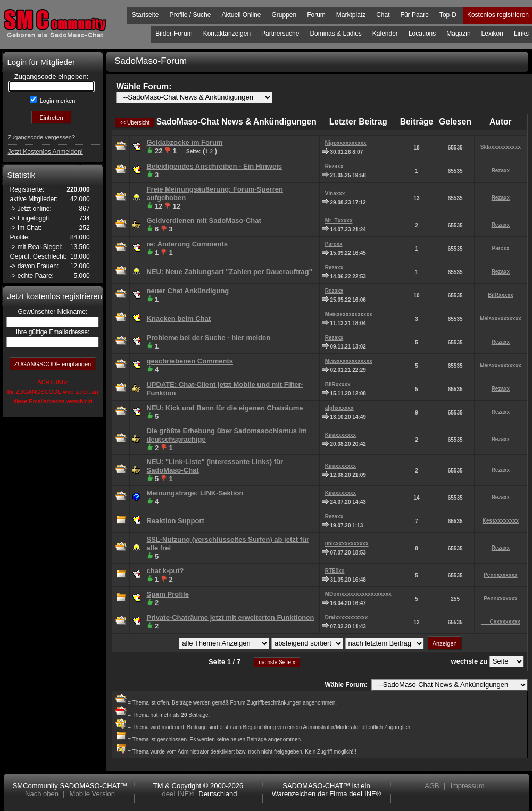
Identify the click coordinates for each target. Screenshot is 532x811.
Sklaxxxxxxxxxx (501, 147)
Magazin (458, 34)
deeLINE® (178, 794)
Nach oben (42, 794)
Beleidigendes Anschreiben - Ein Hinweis (215, 166)
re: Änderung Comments (187, 244)
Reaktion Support (176, 521)
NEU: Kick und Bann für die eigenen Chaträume (225, 408)
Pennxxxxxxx (500, 575)
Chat (383, 15)
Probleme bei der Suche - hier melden (209, 338)
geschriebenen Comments (190, 361)
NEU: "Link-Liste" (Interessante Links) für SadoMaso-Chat (215, 466)
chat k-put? (165, 571)
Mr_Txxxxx (339, 221)
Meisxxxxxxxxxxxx (349, 314)
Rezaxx (334, 166)
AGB (432, 786)
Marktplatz (351, 15)
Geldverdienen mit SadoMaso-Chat (204, 221)
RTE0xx (335, 571)
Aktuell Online (241, 15)
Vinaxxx (335, 193)
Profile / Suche (190, 15)
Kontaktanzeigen (227, 34)
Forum (316, 15)
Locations (422, 34)
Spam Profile (168, 594)
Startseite (146, 15)
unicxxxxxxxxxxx (347, 544)
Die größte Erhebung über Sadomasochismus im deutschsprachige (227, 435)
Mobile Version (92, 794)
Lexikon (492, 34)
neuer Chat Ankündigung (188, 291)
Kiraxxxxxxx (340, 435)
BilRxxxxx (501, 295)
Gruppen (284, 15)
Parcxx (334, 244)
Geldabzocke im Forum (185, 142)
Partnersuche (280, 34)
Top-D (448, 15)
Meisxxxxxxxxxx (501, 318)
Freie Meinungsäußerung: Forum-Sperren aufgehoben (215, 193)
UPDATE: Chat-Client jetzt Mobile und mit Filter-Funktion (225, 389)
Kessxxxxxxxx (501, 521)
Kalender (385, 34)
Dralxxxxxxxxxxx (347, 618)
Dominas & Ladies (335, 34)
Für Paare (415, 15)
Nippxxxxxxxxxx (346, 143)
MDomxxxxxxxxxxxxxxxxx (358, 594)
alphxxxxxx (339, 408)
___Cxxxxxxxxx (501, 622)
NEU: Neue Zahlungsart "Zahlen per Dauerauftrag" (230, 272)
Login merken (57, 101)
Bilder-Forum (174, 34)
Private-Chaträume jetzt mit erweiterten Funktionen (231, 618)
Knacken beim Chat (179, 318)
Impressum (467, 786)
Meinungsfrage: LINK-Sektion (195, 493)
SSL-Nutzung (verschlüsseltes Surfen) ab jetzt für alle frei (228, 544)
